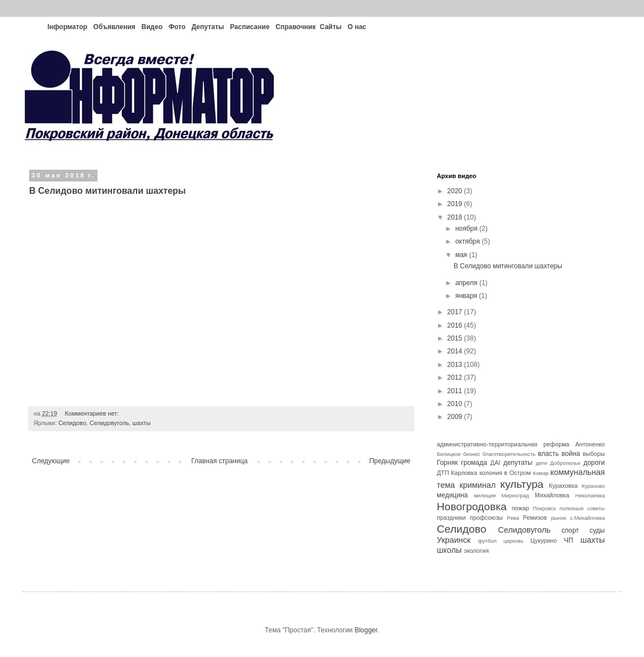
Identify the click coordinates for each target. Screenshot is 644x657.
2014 (456, 351)
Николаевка (590, 495)
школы (449, 550)
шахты (141, 423)
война (571, 454)
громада (474, 463)
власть (548, 454)
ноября (467, 229)
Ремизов (535, 518)
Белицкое (449, 454)
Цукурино (544, 540)
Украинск (454, 540)
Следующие (51, 461)
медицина (452, 495)
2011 (456, 391)
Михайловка (552, 495)
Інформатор (67, 27)
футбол (487, 541)
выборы (594, 454)
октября (468, 241)
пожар (521, 508)
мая (462, 255)
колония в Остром (505, 473)
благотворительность (509, 454)
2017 (456, 312)
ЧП (569, 540)
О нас (357, 27)
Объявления (115, 27)
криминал (478, 485)
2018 (456, 217)
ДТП (443, 473)
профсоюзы (486, 518)
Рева (513, 518)
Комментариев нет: (92, 413)
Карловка (464, 473)
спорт (570, 530)
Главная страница (220, 461)
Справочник (296, 27)
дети (542, 463)
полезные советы (582, 508)
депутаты (518, 463)
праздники (451, 518)
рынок (559, 518)
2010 (456, 404)
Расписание (250, 27)
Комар (540, 473)
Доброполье (565, 463)
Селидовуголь (109, 423)
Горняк (447, 463)
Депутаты (208, 27)
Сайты (331, 27)
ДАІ (496, 463)
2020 (456, 191)
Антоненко (590, 444)
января (467, 296)
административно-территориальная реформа (503, 444)
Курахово (593, 486)
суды (597, 530)
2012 (456, 378)
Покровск (545, 508)
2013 (456, 365)
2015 (456, 338)
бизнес (472, 454)
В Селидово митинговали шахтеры (108, 191)
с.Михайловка (587, 518)
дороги (594, 463)
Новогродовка (472, 507)
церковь (514, 541)
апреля (467, 283)
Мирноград (515, 495)
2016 (456, 325)
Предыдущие (390, 461)
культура (522, 484)
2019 (456, 204)
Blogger (366, 630)
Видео (152, 27)
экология (476, 551)
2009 (456, 417)
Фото (177, 27)
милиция (485, 495)
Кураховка (563, 486)
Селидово (72, 423)
